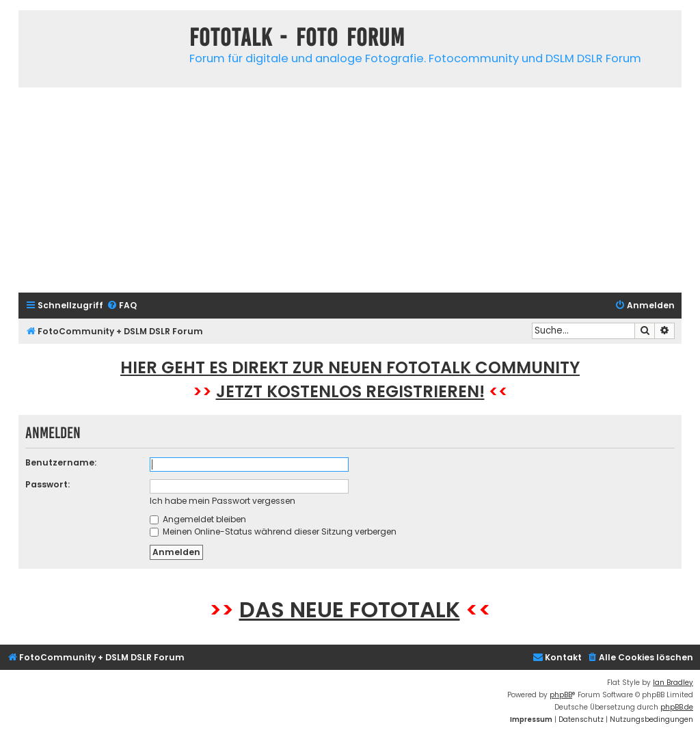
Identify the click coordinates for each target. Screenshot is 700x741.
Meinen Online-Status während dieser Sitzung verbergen (273, 531)
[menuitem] (122, 306)
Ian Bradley (673, 683)
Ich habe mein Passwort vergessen (223, 501)
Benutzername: (61, 462)
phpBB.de (677, 707)
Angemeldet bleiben (198, 519)
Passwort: (48, 484)
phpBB (561, 695)
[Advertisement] (350, 190)
